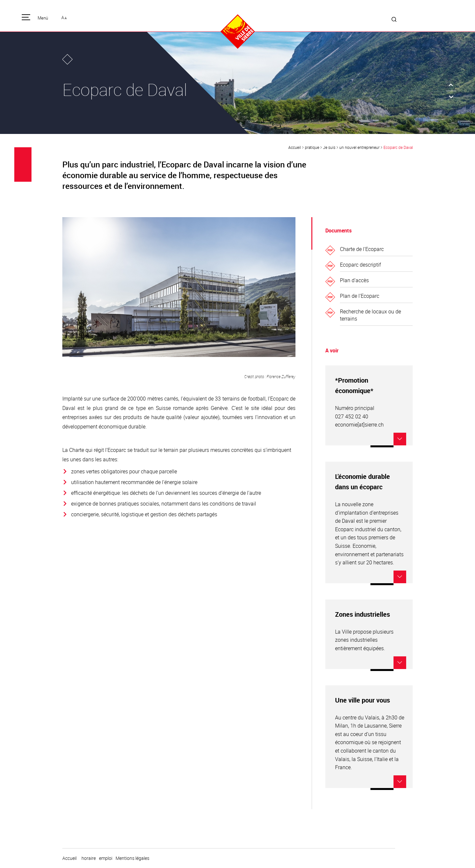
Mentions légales (132, 858)
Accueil (295, 147)
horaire (89, 858)
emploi (106, 858)
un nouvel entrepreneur (359, 147)
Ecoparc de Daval (398, 147)
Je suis (329, 147)
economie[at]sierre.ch (359, 425)
